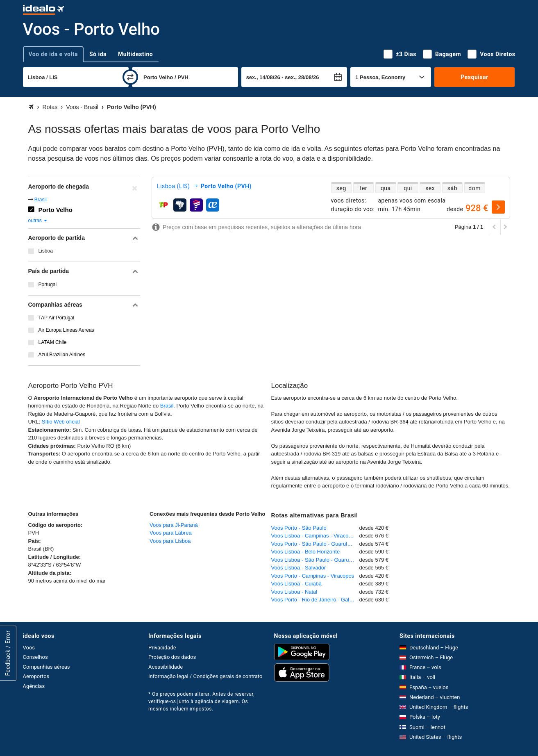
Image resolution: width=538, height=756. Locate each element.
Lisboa (46, 251)
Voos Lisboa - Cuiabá (297, 584)
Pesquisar (474, 77)
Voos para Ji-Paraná (174, 525)
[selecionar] (498, 207)
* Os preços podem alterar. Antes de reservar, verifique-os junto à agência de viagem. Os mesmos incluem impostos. (201, 701)
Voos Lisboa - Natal (294, 592)
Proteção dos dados (172, 657)
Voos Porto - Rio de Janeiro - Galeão (315, 600)
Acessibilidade (166, 667)
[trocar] (130, 77)
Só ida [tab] (98, 54)
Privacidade (162, 648)
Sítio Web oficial (61, 422)
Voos (29, 648)
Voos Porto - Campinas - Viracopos (313, 576)
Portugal (48, 285)
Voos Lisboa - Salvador (299, 568)
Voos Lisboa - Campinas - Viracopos (314, 536)
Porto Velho (56, 210)
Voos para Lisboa (170, 541)
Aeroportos (36, 676)
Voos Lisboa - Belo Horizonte (306, 552)
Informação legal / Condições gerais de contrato (205, 676)
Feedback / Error (8, 653)
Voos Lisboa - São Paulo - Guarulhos (315, 560)
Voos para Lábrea (171, 533)
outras (38, 221)
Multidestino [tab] (135, 54)
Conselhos (35, 657)
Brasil (41, 200)
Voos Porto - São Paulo (299, 528)
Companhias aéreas (47, 667)
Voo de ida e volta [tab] (53, 54)
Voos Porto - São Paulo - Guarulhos (314, 544)
